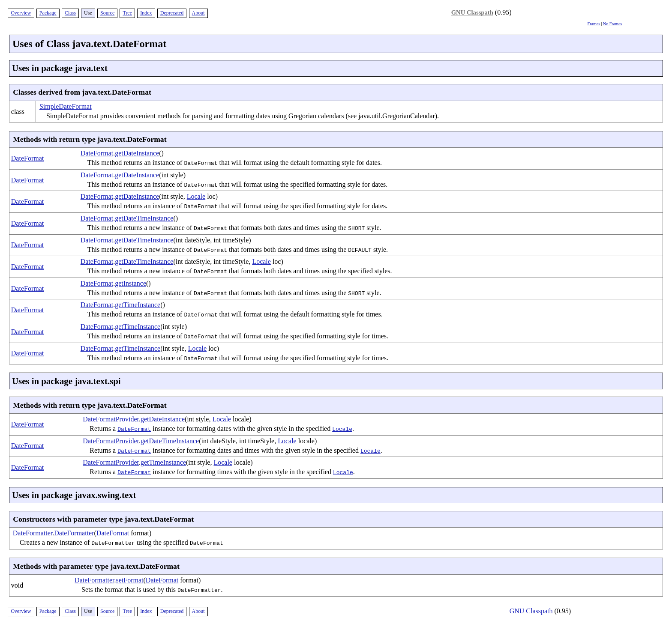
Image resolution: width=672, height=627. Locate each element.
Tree (127, 13)
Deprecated (172, 13)
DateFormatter (33, 533)
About (198, 13)
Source (107, 13)
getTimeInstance (138, 305)
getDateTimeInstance (144, 218)
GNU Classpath (472, 12)
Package (48, 13)
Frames (594, 24)
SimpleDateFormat (66, 106)
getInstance (130, 283)
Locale (196, 196)
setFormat (130, 580)
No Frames (612, 24)
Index (146, 13)
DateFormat (27, 158)
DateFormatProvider (111, 419)
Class (70, 13)
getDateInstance (137, 153)
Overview (21, 13)
